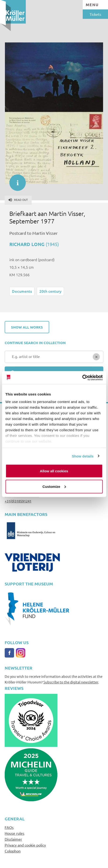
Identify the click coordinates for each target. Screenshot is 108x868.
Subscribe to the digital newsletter (71, 682)
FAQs (9, 827)
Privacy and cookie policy (25, 845)
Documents (22, 291)
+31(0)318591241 (18, 501)
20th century (50, 291)
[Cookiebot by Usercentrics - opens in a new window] (82, 378)
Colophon (13, 851)
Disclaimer (13, 839)
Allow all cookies (54, 471)
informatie (15, 180)
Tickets (95, 14)
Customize (54, 486)
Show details (83, 456)
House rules (15, 833)
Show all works (27, 327)
